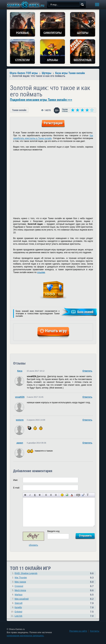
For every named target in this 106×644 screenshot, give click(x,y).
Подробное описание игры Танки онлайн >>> (41, 100)
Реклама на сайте (78, 631)
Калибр (18, 607)
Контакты (95, 631)
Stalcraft (18, 603)
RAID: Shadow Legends (26, 573)
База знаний (85, 312)
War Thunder (21, 578)
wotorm (20, 420)
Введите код (53, 531)
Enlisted (18, 612)
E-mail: (16, 488)
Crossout (19, 586)
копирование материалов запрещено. (25, 636)
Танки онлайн (19, 110)
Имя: (16, 480)
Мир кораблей (22, 599)
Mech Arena (20, 590)
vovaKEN (20, 397)
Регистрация (53, 123)
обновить (33, 545)
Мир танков (20, 582)
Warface (18, 595)
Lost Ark (18, 616)
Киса (20, 371)
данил (20, 443)
